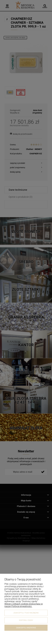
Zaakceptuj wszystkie (26, 628)
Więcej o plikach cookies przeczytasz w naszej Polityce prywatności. (24, 605)
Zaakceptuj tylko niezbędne (26, 613)
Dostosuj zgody (26, 620)
